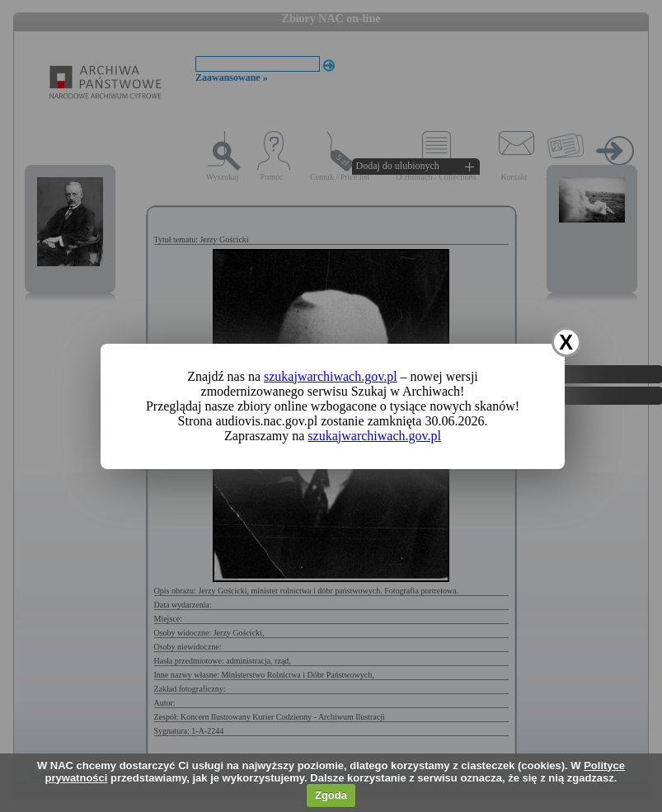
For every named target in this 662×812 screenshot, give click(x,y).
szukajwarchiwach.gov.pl (331, 376)
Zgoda (331, 795)
